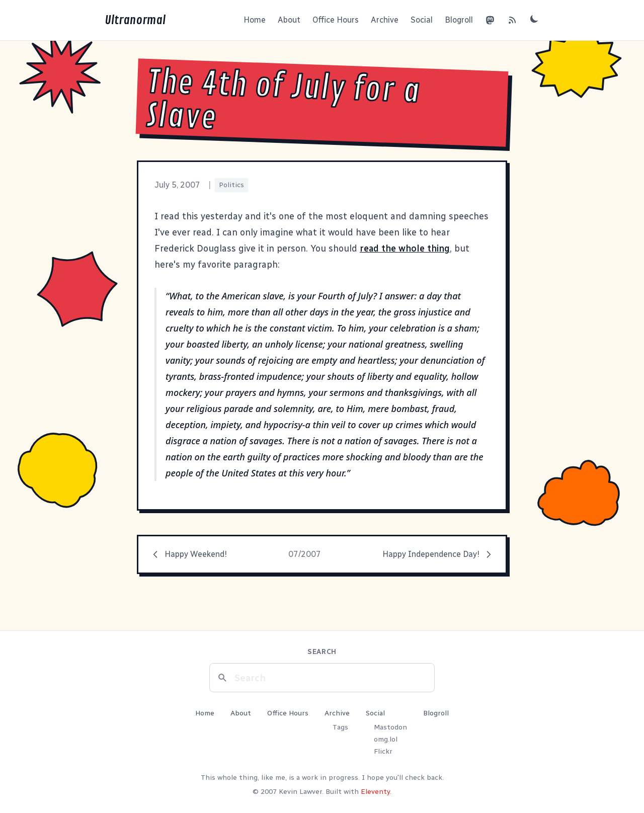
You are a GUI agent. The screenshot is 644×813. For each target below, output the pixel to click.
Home (255, 20)
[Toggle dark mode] (534, 19)
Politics (231, 185)
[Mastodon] (490, 20)
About (289, 20)
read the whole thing (405, 249)
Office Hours (336, 20)
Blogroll (459, 20)
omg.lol (386, 739)
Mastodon (390, 727)
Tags (340, 727)
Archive (385, 20)
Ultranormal (135, 20)
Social (422, 20)
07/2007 (305, 554)
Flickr (383, 751)
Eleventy (375, 792)
